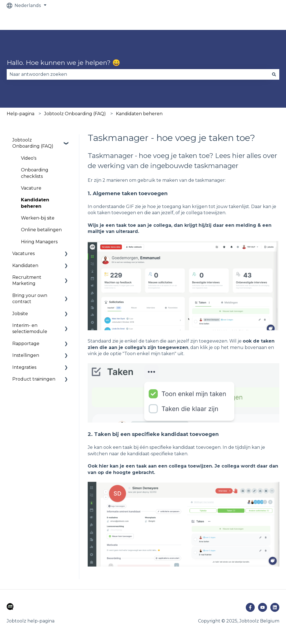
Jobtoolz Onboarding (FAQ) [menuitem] (33, 143)
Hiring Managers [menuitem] (39, 242)
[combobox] (138, 74)
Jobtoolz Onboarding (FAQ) (75, 114)
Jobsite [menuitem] (20, 314)
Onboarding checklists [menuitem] (35, 173)
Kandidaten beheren (139, 114)
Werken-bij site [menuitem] (38, 218)
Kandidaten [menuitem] (25, 266)
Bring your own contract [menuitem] (30, 299)
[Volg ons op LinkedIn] (275, 607)
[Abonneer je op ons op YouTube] (263, 607)
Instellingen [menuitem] (26, 355)
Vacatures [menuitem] (23, 253)
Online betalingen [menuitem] (41, 230)
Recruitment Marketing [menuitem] (27, 280)
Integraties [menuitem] (24, 367)
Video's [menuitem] (29, 158)
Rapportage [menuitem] (26, 344)
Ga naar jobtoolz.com (253, 20)
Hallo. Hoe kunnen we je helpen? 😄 (64, 63)
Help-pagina (21, 114)
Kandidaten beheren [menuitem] (35, 203)
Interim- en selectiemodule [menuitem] (30, 328)
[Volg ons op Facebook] (250, 607)
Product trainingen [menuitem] (34, 379)
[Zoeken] (274, 74)
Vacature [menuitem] (31, 188)
